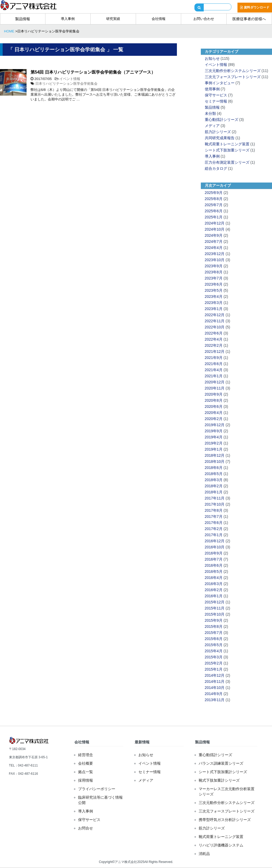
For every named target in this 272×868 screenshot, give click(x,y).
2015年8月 (214, 626)
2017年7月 (214, 516)
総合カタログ (216, 168)
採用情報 (86, 780)
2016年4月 (214, 578)
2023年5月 (214, 290)
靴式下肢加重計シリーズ (219, 780)
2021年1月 (214, 376)
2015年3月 (214, 657)
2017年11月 (215, 498)
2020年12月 (215, 382)
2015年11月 (215, 608)
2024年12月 (215, 223)
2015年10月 (215, 614)
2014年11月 (215, 681)
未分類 (210, 113)
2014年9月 (214, 694)
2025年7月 (214, 205)
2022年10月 (215, 327)
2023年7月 (214, 278)
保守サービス (216, 95)
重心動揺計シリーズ (222, 120)
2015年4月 (214, 651)
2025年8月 (214, 199)
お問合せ (86, 828)
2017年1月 (214, 535)
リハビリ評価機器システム (221, 845)
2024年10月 (215, 229)
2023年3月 (214, 303)
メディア (212, 126)
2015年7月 (214, 633)
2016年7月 (214, 559)
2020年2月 (214, 419)
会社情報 (159, 19)
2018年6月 (214, 468)
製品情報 (23, 19)
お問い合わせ (204, 19)
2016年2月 (214, 590)
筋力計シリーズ (218, 132)
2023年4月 (214, 297)
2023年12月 (215, 254)
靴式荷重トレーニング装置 (227, 144)
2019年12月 (215, 425)
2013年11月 (215, 700)
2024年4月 (214, 248)
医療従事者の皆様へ (249, 19)
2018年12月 (215, 455)
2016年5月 (214, 571)
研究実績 (113, 19)
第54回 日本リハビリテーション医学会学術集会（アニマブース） (93, 72)
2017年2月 (214, 529)
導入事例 (68, 19)
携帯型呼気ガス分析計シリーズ (225, 820)
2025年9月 (214, 193)
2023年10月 (215, 260)
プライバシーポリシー (97, 789)
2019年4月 (214, 437)
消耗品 (204, 854)
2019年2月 (214, 443)
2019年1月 (214, 449)
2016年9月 (214, 553)
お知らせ (212, 58)
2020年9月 (214, 394)
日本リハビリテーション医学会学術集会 (66, 84)
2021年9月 (214, 358)
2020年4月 (214, 413)
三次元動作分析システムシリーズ (233, 71)
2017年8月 (214, 510)
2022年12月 (215, 315)
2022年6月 (214, 333)
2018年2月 (214, 486)
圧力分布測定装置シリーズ (227, 162)
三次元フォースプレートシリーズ (233, 77)
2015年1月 (214, 669)
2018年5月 (214, 474)
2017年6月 (214, 523)
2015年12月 (215, 602)
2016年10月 (215, 547)
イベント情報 (70, 79)
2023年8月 (214, 272)
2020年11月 (215, 388)
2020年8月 (214, 400)
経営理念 (86, 755)
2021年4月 (214, 370)
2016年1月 (214, 596)
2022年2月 (214, 345)
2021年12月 (215, 352)
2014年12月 (215, 675)
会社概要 (86, 763)
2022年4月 (214, 339)
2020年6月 (214, 407)
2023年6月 (214, 284)
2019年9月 (214, 431)
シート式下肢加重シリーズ (227, 150)
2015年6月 (214, 639)
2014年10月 (215, 688)
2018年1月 (214, 492)
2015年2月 (214, 663)
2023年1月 (214, 309)
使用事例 (212, 89)
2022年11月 (215, 321)
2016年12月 (215, 541)
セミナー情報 (216, 101)
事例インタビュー (220, 83)
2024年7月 (214, 242)
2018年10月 (215, 461)
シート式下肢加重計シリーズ (223, 772)
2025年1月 (214, 217)
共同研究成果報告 (220, 138)
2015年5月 (214, 645)
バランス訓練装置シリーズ (221, 763)
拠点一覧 (86, 772)
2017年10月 (215, 504)
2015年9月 (214, 620)
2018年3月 (214, 480)
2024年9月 (214, 235)
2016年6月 (214, 565)
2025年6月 (214, 211)
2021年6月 (214, 364)
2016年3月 (214, 584)
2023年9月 (214, 266)
